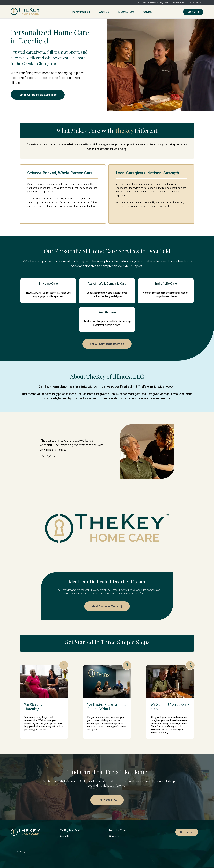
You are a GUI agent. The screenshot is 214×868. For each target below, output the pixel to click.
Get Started (193, 12)
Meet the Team (118, 830)
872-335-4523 (197, 3)
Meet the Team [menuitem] (126, 12)
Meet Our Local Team (107, 606)
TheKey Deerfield (70, 830)
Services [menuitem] (148, 12)
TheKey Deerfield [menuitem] (81, 12)
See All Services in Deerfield (107, 344)
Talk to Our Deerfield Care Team (38, 95)
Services (114, 836)
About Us (65, 836)
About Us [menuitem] (104, 12)
